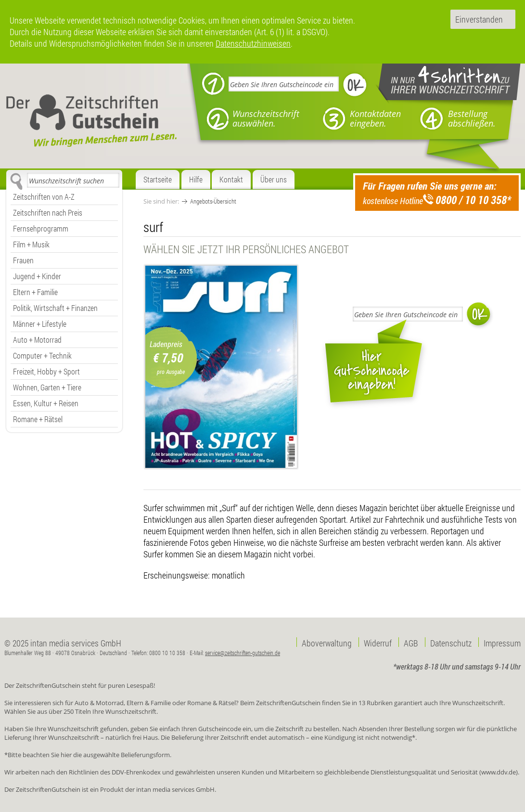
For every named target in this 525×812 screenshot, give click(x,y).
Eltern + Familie (35, 292)
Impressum (502, 642)
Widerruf (378, 642)
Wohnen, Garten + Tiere (47, 387)
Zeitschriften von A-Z (44, 197)
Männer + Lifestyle (40, 324)
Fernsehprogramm (41, 228)
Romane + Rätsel (38, 419)
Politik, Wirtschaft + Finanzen (55, 308)
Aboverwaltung (327, 642)
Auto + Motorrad (37, 340)
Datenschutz (451, 642)
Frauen (23, 260)
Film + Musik (31, 244)
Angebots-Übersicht (213, 201)
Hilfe (196, 179)
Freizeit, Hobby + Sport (46, 371)
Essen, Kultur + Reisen (46, 403)
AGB (411, 642)
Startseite (158, 179)
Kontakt (231, 179)
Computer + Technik (42, 355)
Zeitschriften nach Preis (48, 213)
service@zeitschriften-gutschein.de (243, 653)
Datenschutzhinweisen (253, 43)
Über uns (274, 179)
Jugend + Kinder (37, 276)
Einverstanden (479, 19)
